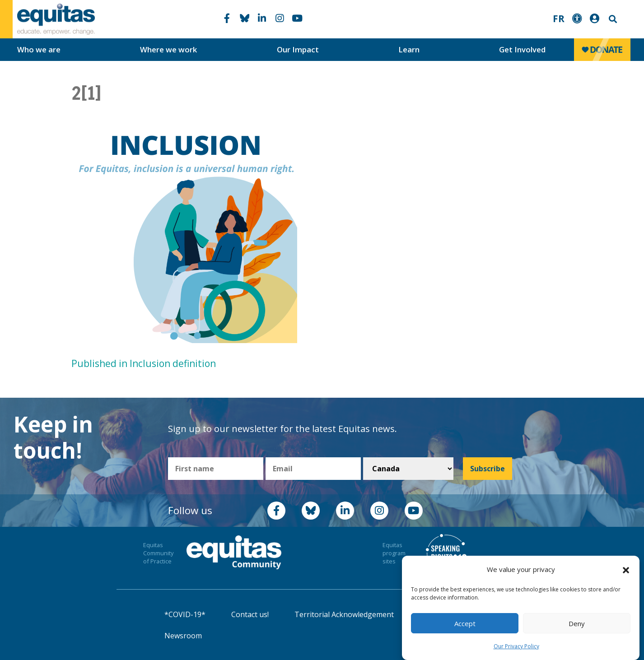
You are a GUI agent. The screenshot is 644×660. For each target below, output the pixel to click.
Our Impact (298, 49)
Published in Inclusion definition (144, 363)
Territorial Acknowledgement (344, 614)
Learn (409, 49)
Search (612, 19)
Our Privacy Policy (516, 646)
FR (559, 19)
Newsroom (183, 636)
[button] (626, 570)
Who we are (39, 49)
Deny (577, 623)
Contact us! (250, 614)
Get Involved (522, 49)
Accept (465, 623)
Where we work (168, 49)
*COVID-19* (185, 614)
